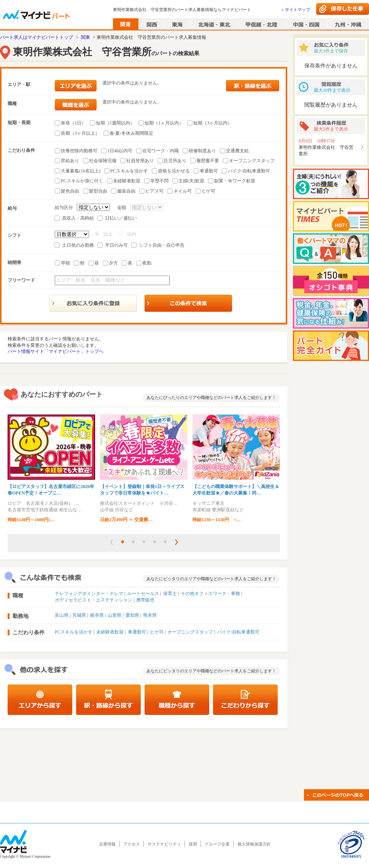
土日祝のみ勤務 (78, 245)
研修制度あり (202, 151)
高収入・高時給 (78, 218)
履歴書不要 (208, 161)
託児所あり (175, 161)
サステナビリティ (164, 844)
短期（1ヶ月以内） (164, 123)
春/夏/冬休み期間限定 (131, 133)
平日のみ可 (116, 245)
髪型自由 (98, 191)
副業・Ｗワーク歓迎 (235, 181)
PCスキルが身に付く (82, 181)
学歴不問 (159, 181)
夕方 (113, 263)
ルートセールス (143, 594)
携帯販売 (145, 600)
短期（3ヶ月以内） (213, 123)
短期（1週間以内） (115, 123)
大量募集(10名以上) (81, 171)
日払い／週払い (121, 218)
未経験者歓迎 (127, 181)
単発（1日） (73, 123)
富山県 (62, 615)
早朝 (65, 263)
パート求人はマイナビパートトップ (37, 37)
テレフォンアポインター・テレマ (89, 594)
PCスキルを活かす (129, 171)
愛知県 (132, 615)
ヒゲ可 (208, 191)
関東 (86, 37)
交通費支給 (237, 151)
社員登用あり (140, 161)
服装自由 (126, 191)
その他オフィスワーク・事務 (210, 594)
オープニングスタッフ (252, 161)
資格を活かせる (174, 171)
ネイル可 (183, 191)
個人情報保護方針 (254, 844)
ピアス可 (154, 191)
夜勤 (147, 263)
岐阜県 (97, 615)
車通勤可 (209, 171)
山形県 (115, 615)
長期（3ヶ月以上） (80, 133)
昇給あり (70, 161)
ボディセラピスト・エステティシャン (94, 600)
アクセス (132, 844)
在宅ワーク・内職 (161, 151)
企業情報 (107, 844)
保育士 (170, 594)
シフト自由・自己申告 (162, 245)
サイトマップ (297, 10)
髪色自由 (70, 191)
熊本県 (150, 615)
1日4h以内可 (120, 151)
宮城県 (79, 615)
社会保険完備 (103, 161)
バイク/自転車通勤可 (249, 171)
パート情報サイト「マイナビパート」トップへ (56, 351)
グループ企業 (217, 844)
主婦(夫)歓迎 (191, 181)
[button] (111, 542)
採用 (193, 844)
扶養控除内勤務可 (79, 151)
